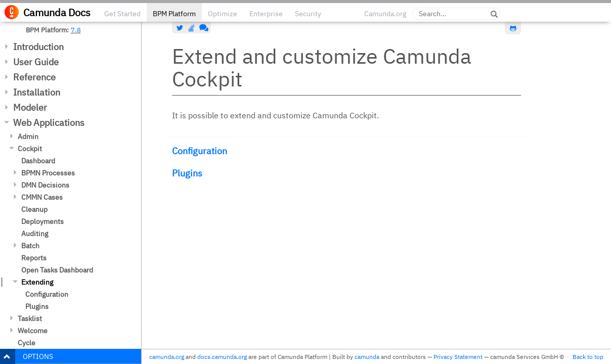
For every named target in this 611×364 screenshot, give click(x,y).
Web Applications (49, 123)
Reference (34, 77)
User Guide (36, 62)
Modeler (30, 107)
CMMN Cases (42, 197)
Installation (37, 92)
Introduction (38, 47)
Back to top (588, 357)
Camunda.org (385, 14)
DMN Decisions (45, 185)
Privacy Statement (458, 357)
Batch (30, 246)
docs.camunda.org (222, 357)
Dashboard (38, 161)
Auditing (35, 234)
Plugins (37, 306)
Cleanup (34, 209)
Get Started (122, 14)
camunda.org (167, 357)
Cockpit (30, 149)
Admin (28, 136)
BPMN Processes (48, 173)
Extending (37, 282)
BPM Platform (174, 14)
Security (308, 14)
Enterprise (266, 14)
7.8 (76, 30)
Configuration (47, 294)
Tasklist (30, 318)
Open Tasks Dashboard (57, 270)
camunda (367, 357)
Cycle (27, 343)
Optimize (223, 14)
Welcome (33, 331)
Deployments (42, 221)
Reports (34, 258)
